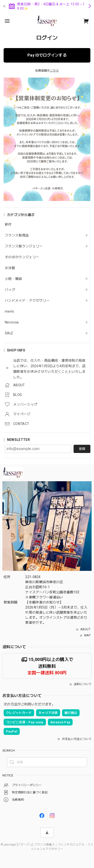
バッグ (10, 290)
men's (9, 311)
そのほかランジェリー (22, 257)
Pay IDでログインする (47, 55)
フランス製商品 (17, 235)
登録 (82, 449)
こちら (54, 71)
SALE (9, 333)
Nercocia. (12, 322)
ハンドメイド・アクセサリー (27, 301)
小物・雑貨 (13, 279)
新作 (8, 224)
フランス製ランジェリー (24, 246)
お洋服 (10, 268)
